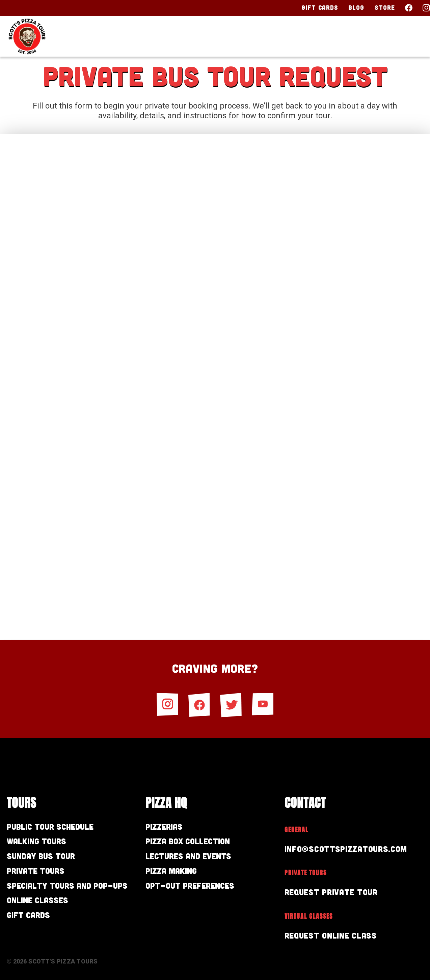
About (348, 36)
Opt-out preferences (190, 885)
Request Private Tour (331, 892)
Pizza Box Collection (188, 841)
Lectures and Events (188, 856)
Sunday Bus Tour (41, 856)
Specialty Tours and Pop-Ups (67, 885)
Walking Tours (36, 841)
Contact (399, 36)
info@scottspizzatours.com (346, 849)
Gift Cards (320, 7)
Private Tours (36, 871)
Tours (246, 36)
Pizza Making (171, 871)
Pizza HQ (297, 36)
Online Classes (37, 900)
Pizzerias (164, 826)
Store (385, 7)
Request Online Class (331, 935)
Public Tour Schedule (50, 826)
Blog (356, 7)
